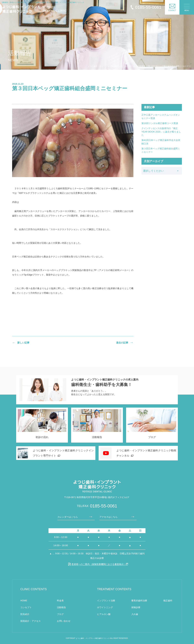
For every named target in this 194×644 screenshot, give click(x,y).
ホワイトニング (105, 607)
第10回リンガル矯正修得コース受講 (160, 123)
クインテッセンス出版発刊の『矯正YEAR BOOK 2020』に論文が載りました (161, 132)
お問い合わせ (64, 621)
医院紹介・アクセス (31, 621)
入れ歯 (135, 614)
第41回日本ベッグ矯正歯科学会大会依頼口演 (161, 142)
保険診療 (136, 607)
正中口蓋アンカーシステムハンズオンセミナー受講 (161, 117)
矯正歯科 (168, 601)
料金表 (60, 601)
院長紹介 (25, 614)
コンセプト (26, 607)
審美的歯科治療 (139, 601)
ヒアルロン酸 (104, 614)
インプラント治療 (106, 601)
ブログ (60, 614)
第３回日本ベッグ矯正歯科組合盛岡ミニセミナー (161, 150)
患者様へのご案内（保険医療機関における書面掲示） (97, 564)
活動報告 (61, 607)
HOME (24, 601)
